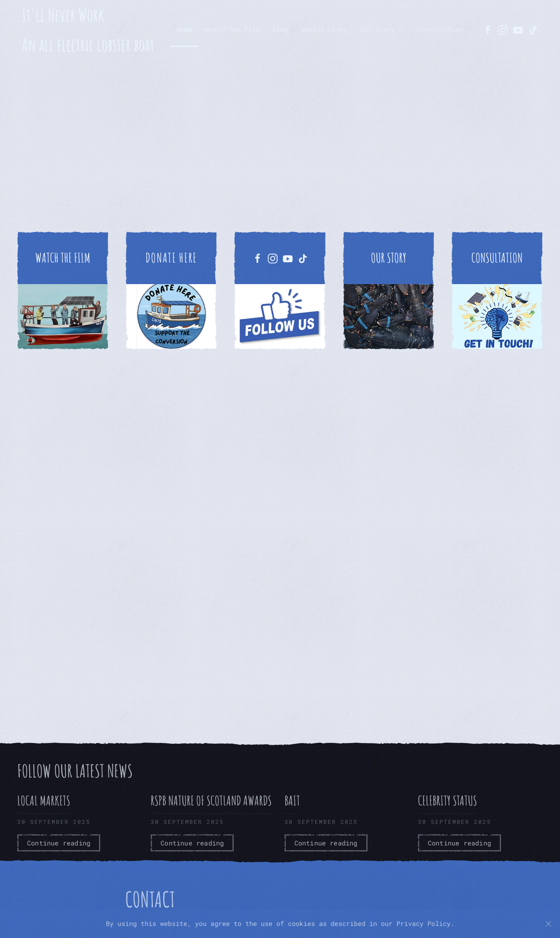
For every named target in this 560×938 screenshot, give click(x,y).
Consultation (440, 29)
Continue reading (59, 843)
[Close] (548, 924)
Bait (292, 800)
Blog (280, 29)
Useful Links (324, 29)
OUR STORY (389, 258)
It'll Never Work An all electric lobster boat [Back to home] (88, 30)
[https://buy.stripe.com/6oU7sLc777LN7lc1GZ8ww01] (171, 291)
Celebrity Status (447, 800)
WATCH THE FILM (63, 258)
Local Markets (44, 800)
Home (185, 29)
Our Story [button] (382, 29)
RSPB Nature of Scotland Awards (211, 800)
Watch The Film (232, 29)
